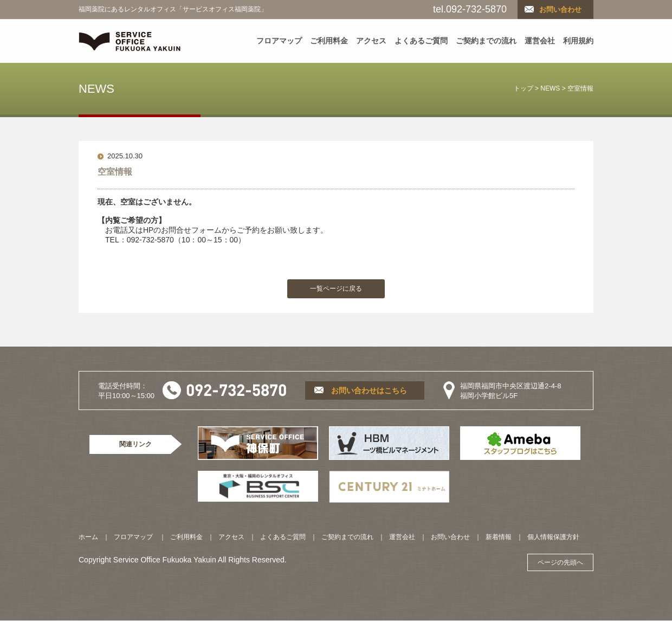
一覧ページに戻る (336, 289)
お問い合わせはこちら (369, 390)
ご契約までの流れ (486, 41)
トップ (524, 88)
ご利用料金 (329, 41)
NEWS (550, 88)
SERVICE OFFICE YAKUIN (130, 41)
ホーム (88, 537)
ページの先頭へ (560, 562)
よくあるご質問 (421, 41)
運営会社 (540, 41)
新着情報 (499, 537)
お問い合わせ (560, 9)
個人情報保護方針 (553, 537)
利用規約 (578, 41)
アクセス (371, 41)
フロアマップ (279, 41)
